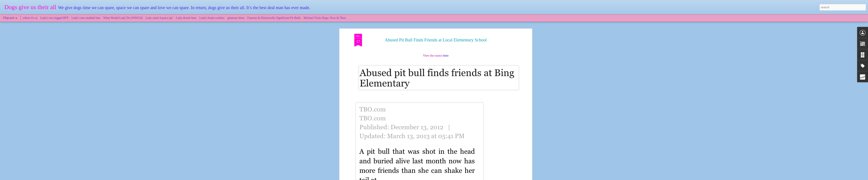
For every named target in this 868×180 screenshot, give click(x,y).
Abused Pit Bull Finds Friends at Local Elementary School (436, 28)
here (446, 44)
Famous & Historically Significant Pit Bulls (274, 18)
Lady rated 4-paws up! (159, 18)
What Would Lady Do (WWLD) (123, 18)
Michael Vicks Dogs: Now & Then (325, 18)
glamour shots (236, 18)
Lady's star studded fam (86, 18)
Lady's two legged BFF (54, 18)
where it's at (30, 18)
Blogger (454, 178)
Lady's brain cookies (212, 18)
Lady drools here (186, 18)
